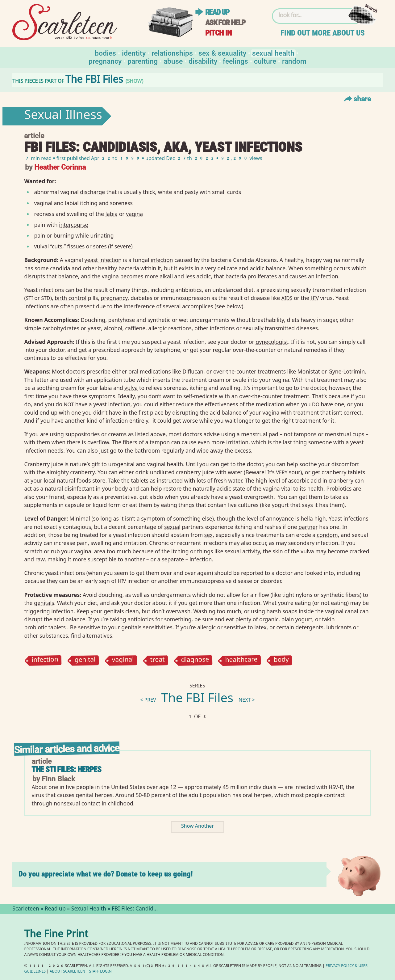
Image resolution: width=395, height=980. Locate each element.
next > (247, 701)
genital (85, 660)
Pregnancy (105, 61)
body (281, 660)
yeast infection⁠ (103, 260)
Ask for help (225, 23)
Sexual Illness (63, 116)
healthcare (241, 661)
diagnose (195, 660)
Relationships (172, 53)
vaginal (123, 660)
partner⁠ (308, 527)
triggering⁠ (37, 611)
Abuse (173, 61)
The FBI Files (197, 699)
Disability (203, 61)
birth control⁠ (71, 298)
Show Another (197, 827)
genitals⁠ (44, 603)
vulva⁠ (131, 388)
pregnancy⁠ (114, 298)
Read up (217, 12)
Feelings (235, 61)
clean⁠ (132, 611)
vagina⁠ (134, 214)
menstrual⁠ (254, 434)
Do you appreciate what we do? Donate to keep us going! (106, 874)
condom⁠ (327, 535)
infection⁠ (162, 260)
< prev (148, 701)
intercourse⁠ (73, 225)
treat (157, 660)
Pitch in (218, 33)
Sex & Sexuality (222, 53)
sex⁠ (208, 535)
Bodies (105, 53)
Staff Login (100, 972)
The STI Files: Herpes (66, 769)
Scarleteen (26, 909)
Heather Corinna (60, 167)
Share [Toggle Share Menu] (357, 99)
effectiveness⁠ (222, 404)
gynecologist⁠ (272, 342)
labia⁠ (111, 214)
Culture (265, 61)
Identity (134, 53)
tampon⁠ (160, 442)
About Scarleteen (67, 972)
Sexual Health (273, 53)
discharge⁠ (92, 192)
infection (45, 660)
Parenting (143, 61)
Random (294, 61)
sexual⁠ (172, 527)
